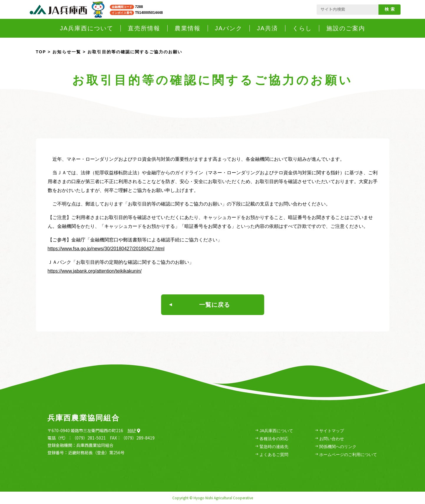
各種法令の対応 (272, 439)
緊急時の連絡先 (272, 447)
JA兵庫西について (274, 431)
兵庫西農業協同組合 (83, 418)
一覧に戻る (200, 305)
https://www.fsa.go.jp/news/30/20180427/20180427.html (106, 249)
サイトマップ (330, 431)
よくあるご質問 (272, 455)
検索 (391, 9)
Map (134, 430)
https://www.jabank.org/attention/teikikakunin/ (95, 271)
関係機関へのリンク (336, 447)
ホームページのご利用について (346, 455)
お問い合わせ (330, 439)
